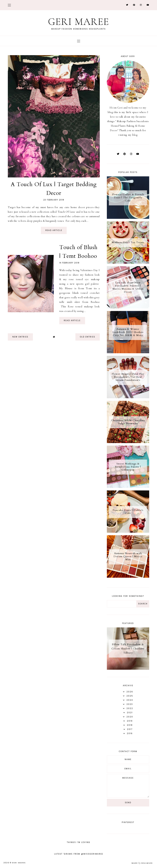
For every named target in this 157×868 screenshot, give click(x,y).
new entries (20, 337)
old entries (88, 337)
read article (54, 230)
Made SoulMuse (142, 863)
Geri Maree (78, 22)
